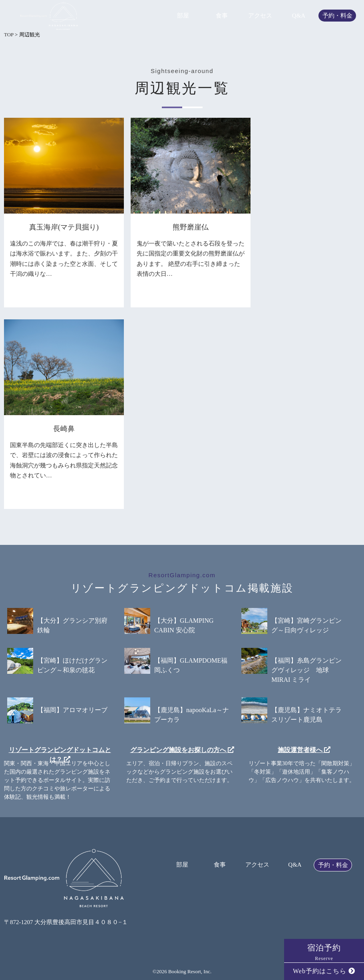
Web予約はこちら (324, 971)
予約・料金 (337, 16)
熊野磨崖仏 (191, 227)
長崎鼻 (64, 429)
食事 (222, 16)
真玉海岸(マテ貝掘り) (64, 227)
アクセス (260, 16)
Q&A (299, 16)
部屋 (183, 16)
